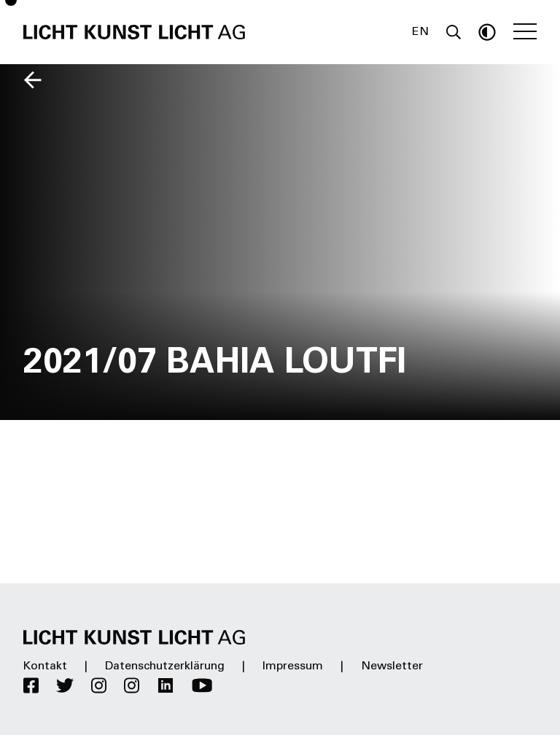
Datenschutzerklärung (165, 666)
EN (420, 32)
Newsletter (392, 666)
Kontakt (45, 666)
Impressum (293, 666)
